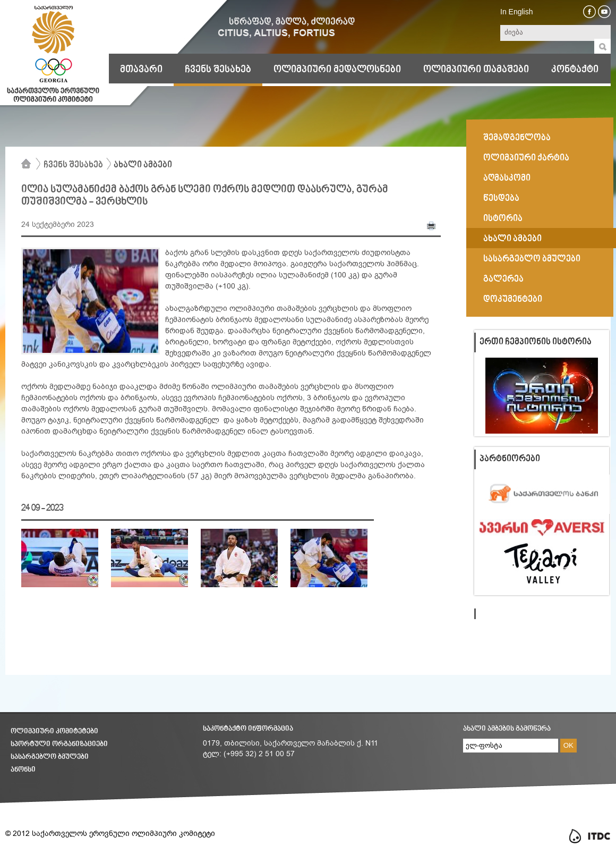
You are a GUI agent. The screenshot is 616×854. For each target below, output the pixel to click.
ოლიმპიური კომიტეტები (54, 732)
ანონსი (23, 770)
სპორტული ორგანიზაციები (59, 744)
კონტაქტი (575, 70)
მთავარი (141, 70)
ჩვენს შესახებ (218, 70)
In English (516, 12)
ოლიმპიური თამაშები (476, 70)
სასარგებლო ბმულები (50, 757)
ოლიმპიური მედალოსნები (337, 70)
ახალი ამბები (143, 165)
